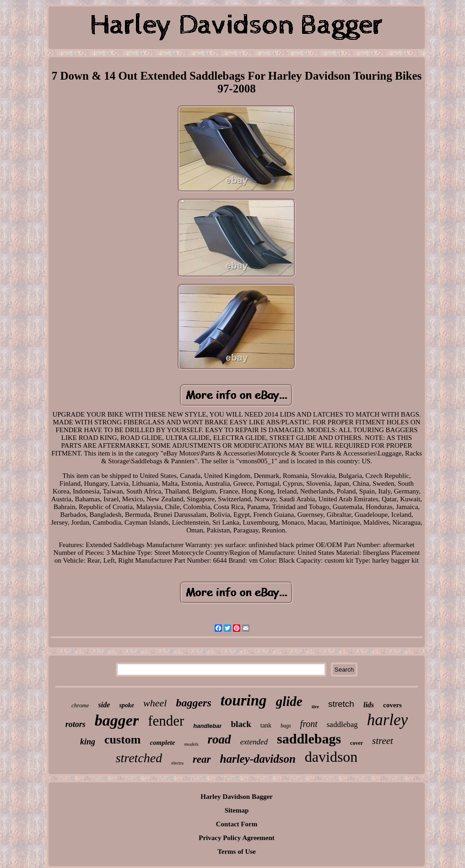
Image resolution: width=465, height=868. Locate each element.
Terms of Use (237, 852)
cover (357, 743)
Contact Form (237, 824)
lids (369, 705)
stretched (139, 758)
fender (166, 721)
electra (177, 763)
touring (244, 700)
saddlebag (342, 724)
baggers (193, 703)
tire (315, 706)
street (383, 741)
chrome (80, 705)
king (88, 742)
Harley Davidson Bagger (237, 797)
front (309, 724)
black (241, 724)
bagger (117, 720)
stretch (341, 704)
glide (289, 701)
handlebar (207, 726)
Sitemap (237, 810)
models (191, 744)
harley (387, 720)
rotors (76, 724)
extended (254, 742)
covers (392, 705)
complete (162, 743)
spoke (127, 705)
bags (286, 726)
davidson (331, 757)
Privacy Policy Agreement (237, 838)
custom (122, 740)
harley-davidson (258, 759)
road (219, 739)
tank (266, 725)
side (104, 705)
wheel (155, 703)
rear (202, 759)
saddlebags (309, 739)
